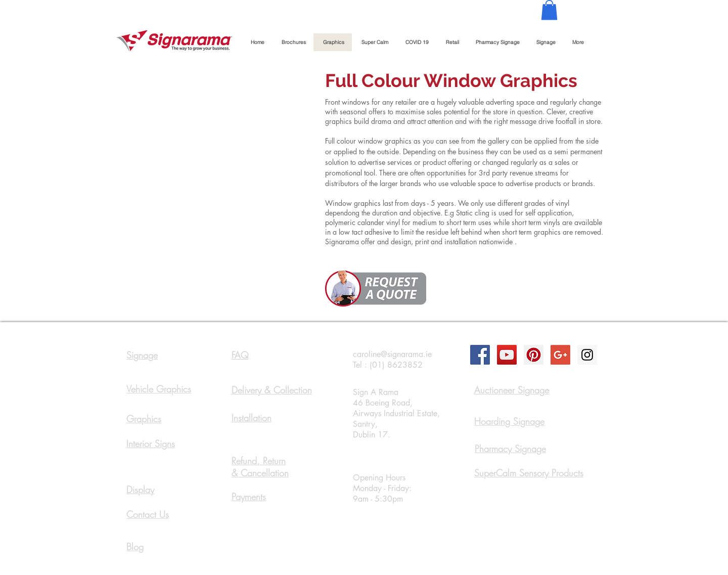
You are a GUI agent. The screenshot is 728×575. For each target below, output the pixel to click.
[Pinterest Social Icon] (534, 355)
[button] (549, 10)
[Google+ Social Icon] (560, 355)
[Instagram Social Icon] (587, 355)
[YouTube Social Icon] (507, 355)
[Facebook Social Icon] (480, 355)
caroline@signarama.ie (392, 354)
